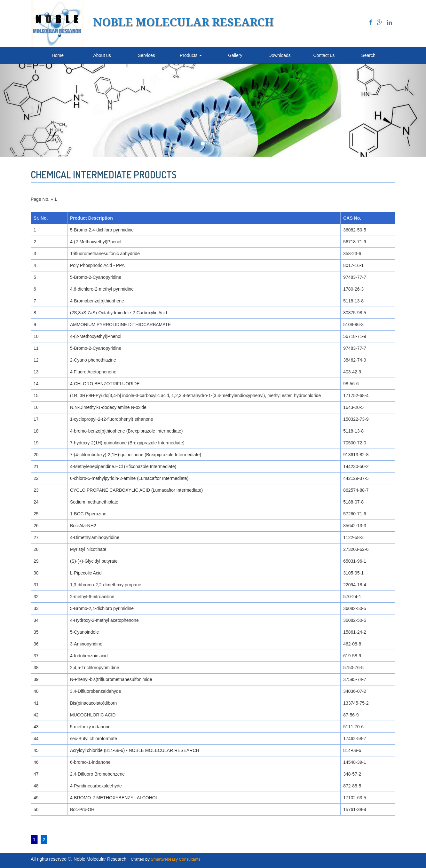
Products (191, 55)
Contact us (324, 55)
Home (58, 55)
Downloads (279, 55)
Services (146, 55)
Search (368, 55)
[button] (32, 110)
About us (102, 55)
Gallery (235, 55)
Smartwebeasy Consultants (175, 859)
